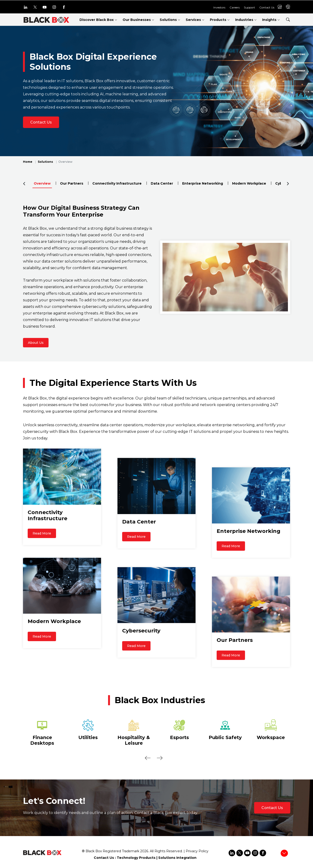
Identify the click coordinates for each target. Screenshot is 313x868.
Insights (269, 20)
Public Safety (225, 737)
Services (193, 20)
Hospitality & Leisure (134, 740)
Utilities (88, 737)
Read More (42, 538)
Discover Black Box (97, 20)
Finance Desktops (42, 740)
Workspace (271, 737)
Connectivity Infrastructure (117, 183)
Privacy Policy (197, 851)
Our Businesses (137, 20)
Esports (179, 737)
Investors (219, 7)
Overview (42, 183)
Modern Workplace (249, 183)
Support (249, 7)
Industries (244, 20)
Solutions (168, 20)
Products (218, 20)
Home (28, 162)
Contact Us (267, 7)
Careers (235, 7)
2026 (144, 851)
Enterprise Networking (203, 183)
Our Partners (72, 183)
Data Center (162, 183)
